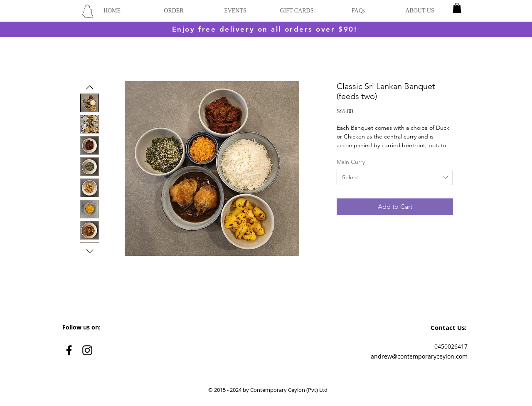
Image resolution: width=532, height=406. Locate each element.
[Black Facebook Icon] (69, 350)
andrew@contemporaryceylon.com (419, 356)
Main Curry (351, 162)
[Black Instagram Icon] (87, 350)
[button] (457, 8)
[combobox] (395, 178)
